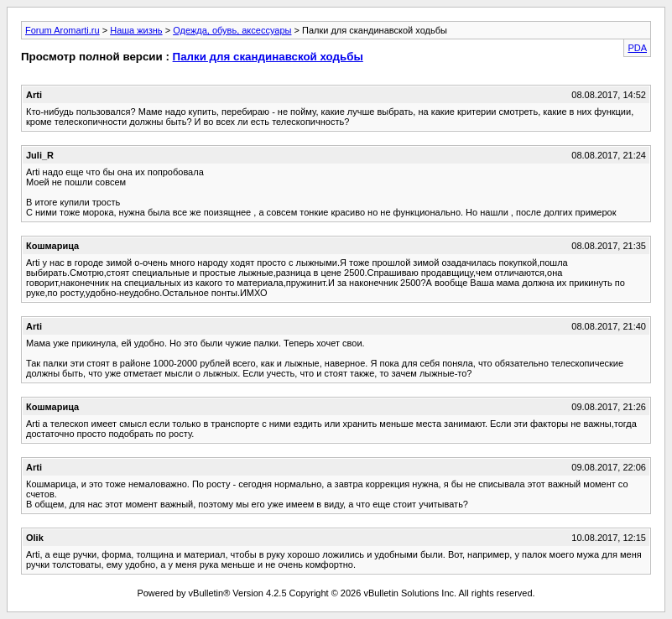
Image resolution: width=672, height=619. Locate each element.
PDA (637, 48)
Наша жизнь (136, 30)
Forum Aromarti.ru (63, 30)
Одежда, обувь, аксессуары (232, 30)
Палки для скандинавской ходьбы (268, 57)
